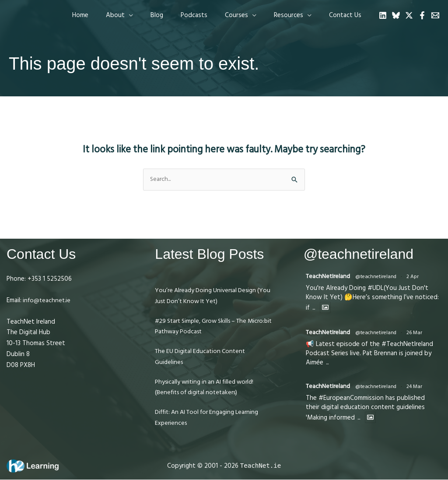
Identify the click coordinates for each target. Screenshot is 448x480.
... (314, 309)
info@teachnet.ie (47, 301)
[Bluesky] (396, 15)
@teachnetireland (378, 278)
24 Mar (417, 388)
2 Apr (415, 278)
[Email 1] (435, 15)
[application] (153, 15)
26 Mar (417, 334)
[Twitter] (409, 15)
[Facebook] (422, 15)
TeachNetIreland (329, 277)
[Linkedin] (383, 15)
